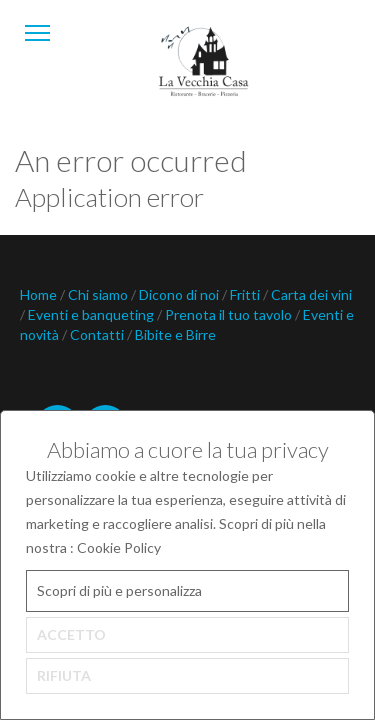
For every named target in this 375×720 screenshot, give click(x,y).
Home (40, 294)
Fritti (246, 294)
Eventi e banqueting (92, 314)
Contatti (98, 334)
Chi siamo (99, 294)
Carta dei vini (311, 294)
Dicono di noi (180, 294)
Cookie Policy (119, 547)
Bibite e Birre (175, 334)
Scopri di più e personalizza (119, 590)
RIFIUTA (64, 675)
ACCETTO (71, 634)
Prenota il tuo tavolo (230, 314)
